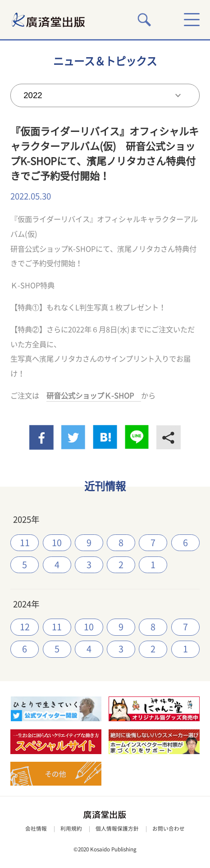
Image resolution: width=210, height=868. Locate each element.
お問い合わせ (169, 829)
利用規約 (71, 829)
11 (25, 543)
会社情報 (36, 829)
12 (25, 627)
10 (57, 543)
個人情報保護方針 (117, 829)
